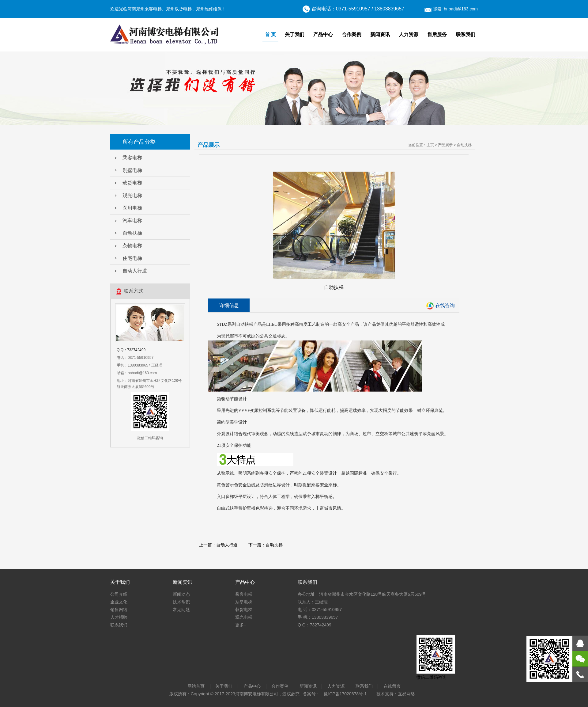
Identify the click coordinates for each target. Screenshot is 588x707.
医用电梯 (132, 208)
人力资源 (409, 34)
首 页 (270, 34)
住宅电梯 (132, 258)
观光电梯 (132, 195)
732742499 (136, 350)
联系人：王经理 (313, 602)
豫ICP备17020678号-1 (345, 694)
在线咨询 (445, 305)
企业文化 (119, 602)
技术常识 (181, 602)
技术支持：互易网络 (396, 694)
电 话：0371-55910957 (320, 610)
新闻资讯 (380, 34)
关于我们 (295, 34)
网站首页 (196, 686)
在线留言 (392, 686)
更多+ (241, 625)
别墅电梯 (132, 170)
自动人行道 (135, 271)
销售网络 (119, 610)
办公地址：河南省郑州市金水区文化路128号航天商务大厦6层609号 (362, 594)
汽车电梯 (132, 220)
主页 (430, 145)
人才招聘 (119, 617)
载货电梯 (132, 183)
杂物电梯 (132, 246)
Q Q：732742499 (315, 625)
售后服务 (437, 34)
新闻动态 (181, 594)
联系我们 (466, 34)
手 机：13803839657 (318, 617)
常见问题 (181, 610)
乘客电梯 (132, 158)
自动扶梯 (132, 233)
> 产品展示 (444, 145)
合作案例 (352, 34)
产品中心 (323, 34)
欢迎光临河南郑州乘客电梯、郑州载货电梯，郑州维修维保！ (168, 9)
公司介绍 (119, 594)
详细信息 (229, 305)
